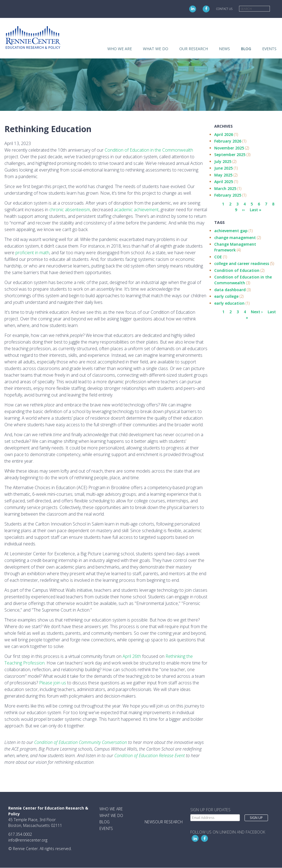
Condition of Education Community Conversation (81, 742)
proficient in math (32, 253)
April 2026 (224, 134)
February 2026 (228, 141)
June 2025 (223, 168)
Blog (246, 49)
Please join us (53, 683)
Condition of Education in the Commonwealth (149, 150)
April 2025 (224, 182)
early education (229, 303)
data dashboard (230, 290)
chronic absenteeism (70, 210)
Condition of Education (237, 270)
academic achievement (136, 210)
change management (235, 238)
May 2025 (223, 175)
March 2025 (225, 188)
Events (269, 49)
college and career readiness (242, 263)
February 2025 (228, 195)
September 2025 (230, 155)
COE (218, 257)
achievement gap (231, 231)
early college (226, 296)
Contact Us (224, 9)
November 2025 (229, 148)
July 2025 (223, 161)
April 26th (132, 656)
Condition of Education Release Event (150, 756)
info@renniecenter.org (28, 840)
